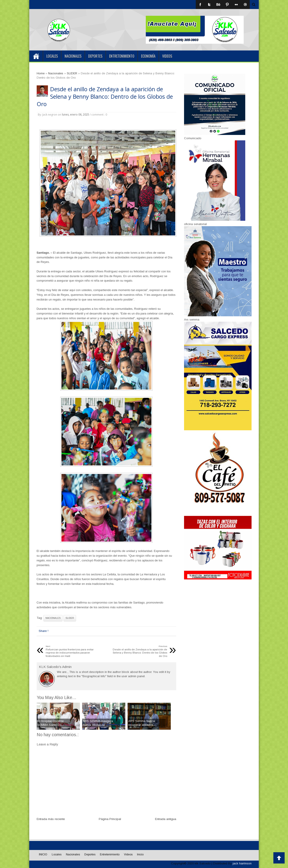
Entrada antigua (166, 819)
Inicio (140, 854)
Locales (52, 56)
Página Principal (110, 819)
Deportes (95, 56)
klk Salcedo (203, 863)
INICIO (36, 56)
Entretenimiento (122, 56)
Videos (167, 56)
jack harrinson (242, 863)
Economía (148, 56)
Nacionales (73, 56)
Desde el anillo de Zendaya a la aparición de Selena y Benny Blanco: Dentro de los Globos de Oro (105, 97)
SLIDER (70, 618)
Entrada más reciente (51, 819)
